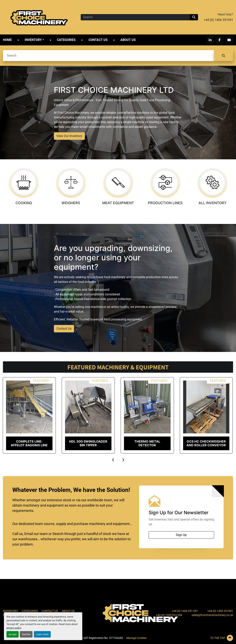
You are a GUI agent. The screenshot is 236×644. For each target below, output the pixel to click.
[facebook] (220, 40)
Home (7, 40)
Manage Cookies (136, 638)
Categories (66, 40)
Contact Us (98, 40)
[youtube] (229, 40)
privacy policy (14, 628)
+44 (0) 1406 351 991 (185, 611)
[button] (34, 40)
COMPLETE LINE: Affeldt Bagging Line (29, 443)
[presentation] (113, 459)
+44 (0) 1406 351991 (218, 20)
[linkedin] (210, 40)
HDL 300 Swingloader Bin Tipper (88, 443)
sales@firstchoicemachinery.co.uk (212, 615)
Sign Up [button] (181, 535)
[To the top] (197, 638)
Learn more (42, 634)
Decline (26, 634)
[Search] (135, 17)
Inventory (33, 40)
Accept (13, 634)
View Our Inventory (69, 136)
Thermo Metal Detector (147, 443)
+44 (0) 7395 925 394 (169, 615)
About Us (128, 40)
